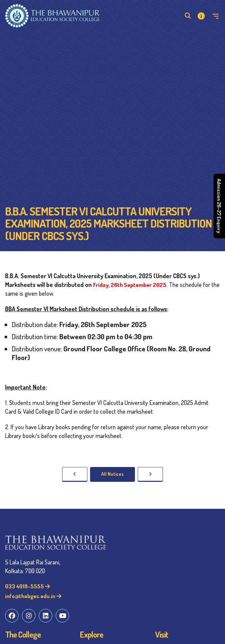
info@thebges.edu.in (33, 596)
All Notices (112, 474)
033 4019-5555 (27, 586)
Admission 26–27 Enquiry (219, 206)
